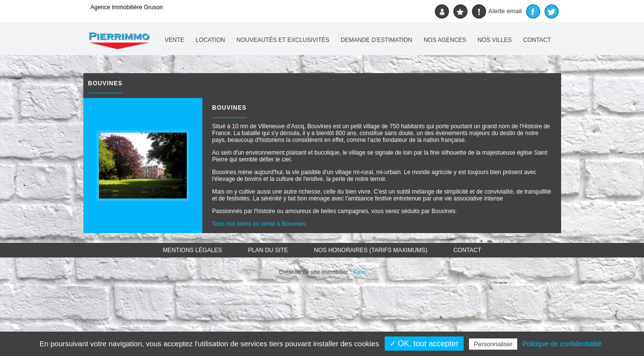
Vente (175, 40)
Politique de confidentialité (562, 344)
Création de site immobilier (313, 272)
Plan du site (268, 250)
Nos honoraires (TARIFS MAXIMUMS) (371, 250)
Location (210, 40)
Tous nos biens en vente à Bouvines (259, 224)
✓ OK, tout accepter (424, 344)
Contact (537, 40)
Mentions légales (192, 250)
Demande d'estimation (377, 40)
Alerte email (497, 11)
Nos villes (495, 40)
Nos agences (445, 40)
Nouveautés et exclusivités (283, 40)
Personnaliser (493, 344)
